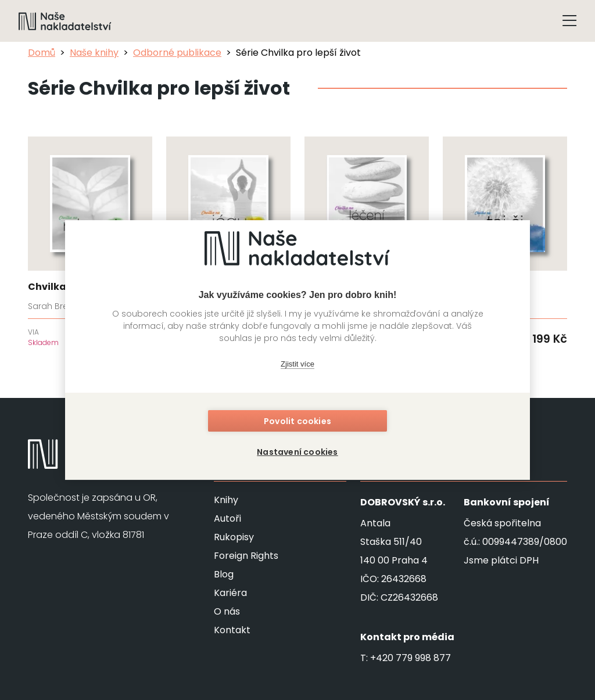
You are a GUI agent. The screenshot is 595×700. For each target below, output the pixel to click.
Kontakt (232, 630)
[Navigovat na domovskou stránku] (65, 21)
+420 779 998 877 (411, 658)
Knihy (226, 500)
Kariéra (230, 593)
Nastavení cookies (297, 452)
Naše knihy (94, 53)
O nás (227, 611)
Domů (42, 53)
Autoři (227, 518)
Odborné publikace (177, 53)
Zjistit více (297, 365)
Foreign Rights (246, 556)
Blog (224, 574)
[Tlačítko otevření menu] (569, 21)
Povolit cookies (297, 422)
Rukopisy (234, 537)
